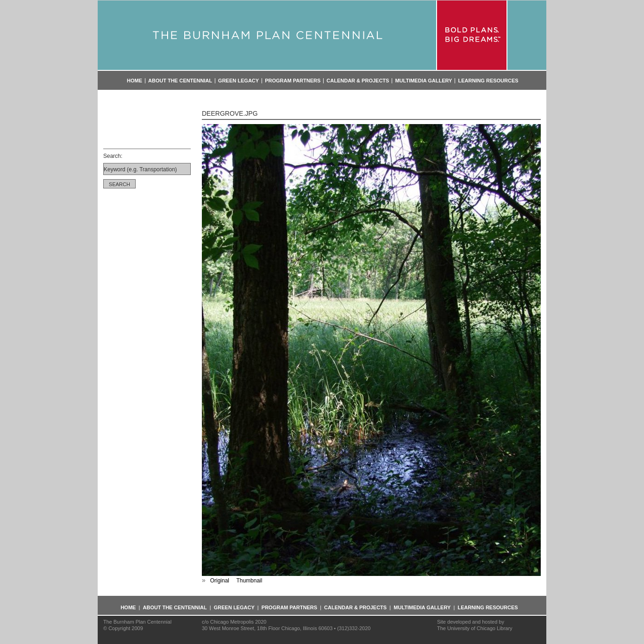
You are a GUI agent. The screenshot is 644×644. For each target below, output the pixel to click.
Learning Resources (488, 81)
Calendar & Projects (358, 81)
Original (220, 581)
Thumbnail (249, 581)
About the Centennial (180, 81)
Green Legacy (238, 81)
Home (134, 81)
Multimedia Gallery (423, 81)
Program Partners (293, 81)
